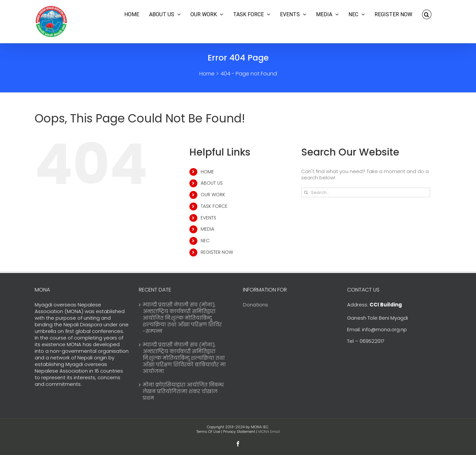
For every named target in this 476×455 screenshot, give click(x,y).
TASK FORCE (214, 206)
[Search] (306, 192)
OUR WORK (213, 195)
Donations (256, 305)
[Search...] (366, 192)
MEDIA (207, 229)
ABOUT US (212, 183)
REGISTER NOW (217, 252)
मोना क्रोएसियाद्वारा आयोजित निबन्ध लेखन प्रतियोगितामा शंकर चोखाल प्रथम (183, 391)
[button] (427, 14)
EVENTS (208, 218)
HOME (207, 172)
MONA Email (269, 432)
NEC (205, 241)
